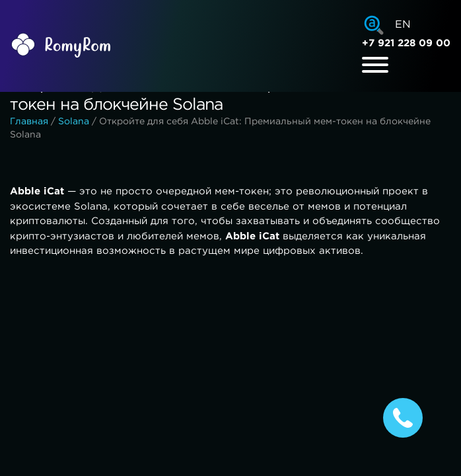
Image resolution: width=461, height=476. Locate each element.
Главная (29, 122)
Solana (74, 122)
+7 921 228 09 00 (406, 43)
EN (403, 25)
